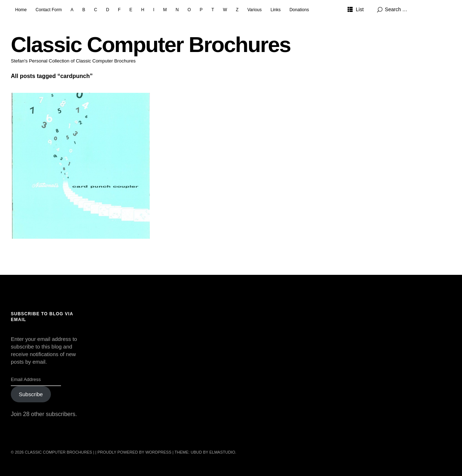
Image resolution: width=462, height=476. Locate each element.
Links (275, 10)
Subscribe (31, 394)
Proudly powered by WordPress (134, 452)
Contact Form (49, 10)
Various (254, 10)
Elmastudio (222, 452)
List (360, 9)
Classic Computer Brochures (151, 45)
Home (21, 10)
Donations (299, 10)
